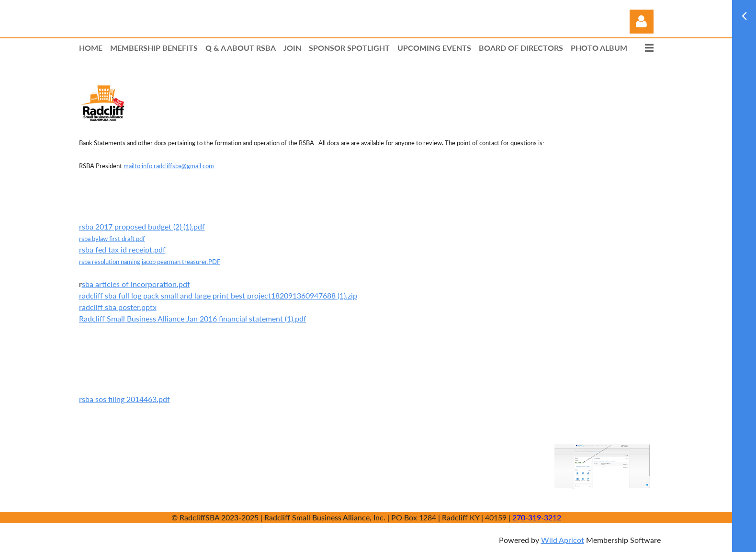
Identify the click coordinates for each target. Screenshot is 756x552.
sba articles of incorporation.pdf (136, 284)
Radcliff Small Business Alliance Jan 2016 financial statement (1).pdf (193, 318)
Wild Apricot (563, 540)
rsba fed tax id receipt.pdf (122, 249)
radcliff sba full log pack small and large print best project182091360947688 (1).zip (218, 295)
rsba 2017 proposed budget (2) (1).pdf (142, 226)
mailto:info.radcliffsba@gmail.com (169, 166)
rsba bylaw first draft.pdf (112, 239)
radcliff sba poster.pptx (118, 307)
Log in (642, 22)
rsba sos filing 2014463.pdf (124, 399)
